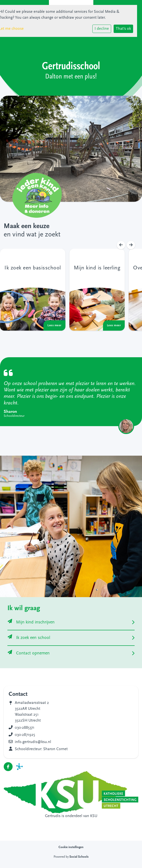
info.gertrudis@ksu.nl (33, 742)
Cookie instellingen (71, 847)
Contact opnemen (29, 653)
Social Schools (79, 857)
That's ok (123, 29)
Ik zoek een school (29, 638)
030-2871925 (25, 735)
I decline (102, 29)
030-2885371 (25, 728)
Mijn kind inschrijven (31, 622)
